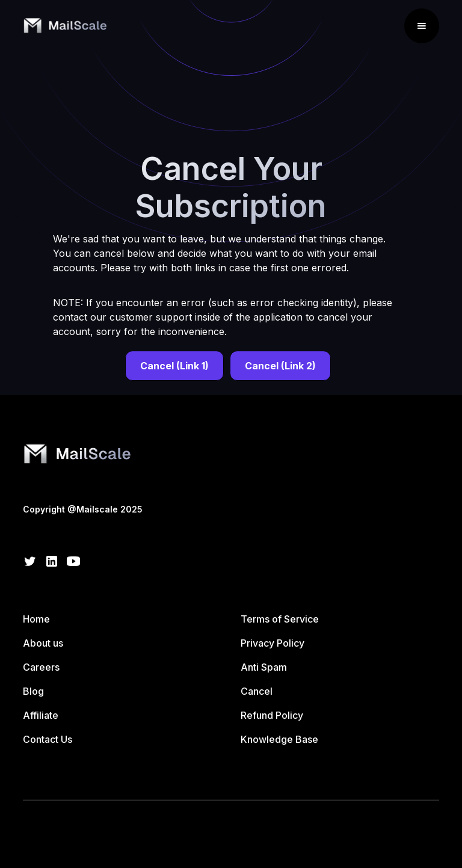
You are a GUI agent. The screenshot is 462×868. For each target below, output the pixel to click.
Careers (41, 667)
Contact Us (48, 739)
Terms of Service (280, 619)
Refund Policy (272, 715)
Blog (33, 691)
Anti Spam (264, 667)
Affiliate (41, 715)
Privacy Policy (273, 643)
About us (43, 643)
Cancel (257, 691)
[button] (422, 26)
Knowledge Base (279, 739)
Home (36, 619)
